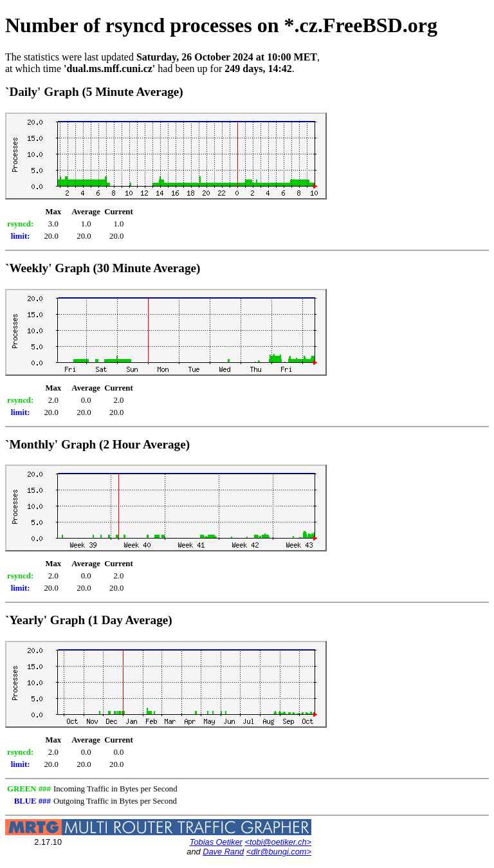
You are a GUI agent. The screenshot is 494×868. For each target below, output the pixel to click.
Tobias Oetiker (216, 842)
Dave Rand (223, 852)
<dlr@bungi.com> (279, 852)
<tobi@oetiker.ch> (278, 842)
